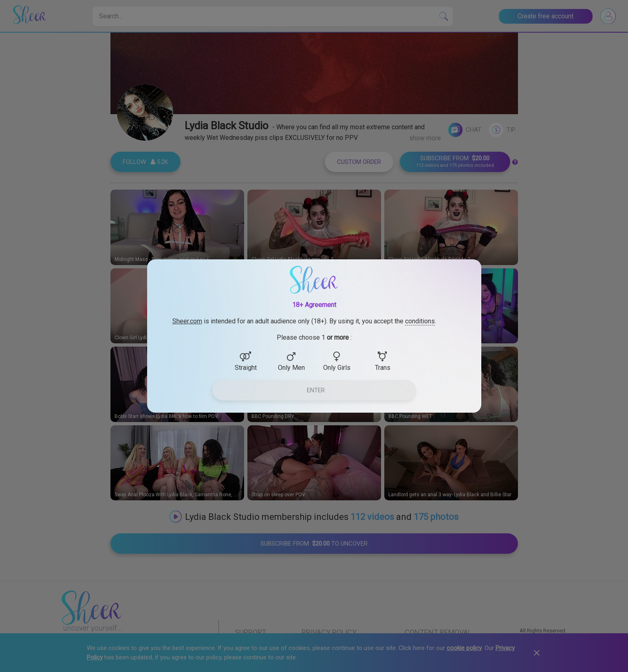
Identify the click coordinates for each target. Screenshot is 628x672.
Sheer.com (187, 321)
